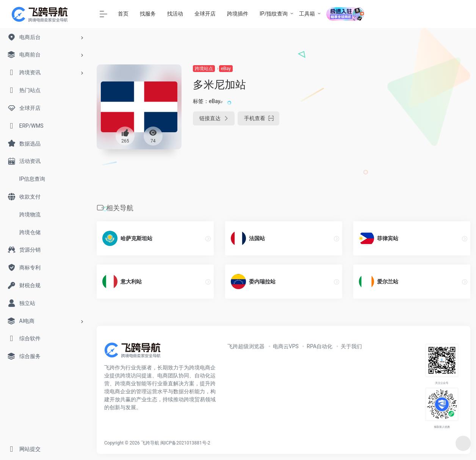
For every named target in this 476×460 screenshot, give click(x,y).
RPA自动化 (319, 346)
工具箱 (307, 14)
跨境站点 (204, 69)
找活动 (175, 14)
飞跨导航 (150, 443)
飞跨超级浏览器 (246, 346)
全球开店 (205, 14)
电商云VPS (286, 346)
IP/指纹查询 (274, 14)
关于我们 (351, 346)
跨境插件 (238, 14)
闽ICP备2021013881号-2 (185, 443)
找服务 (148, 14)
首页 (123, 14)
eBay (226, 69)
